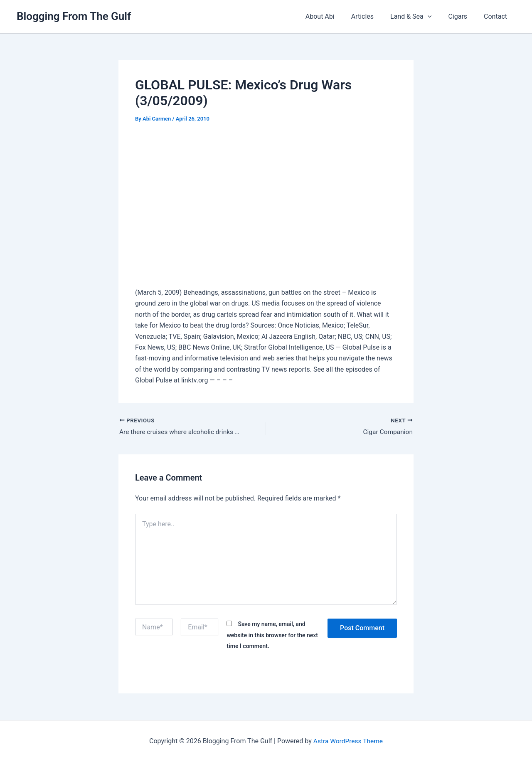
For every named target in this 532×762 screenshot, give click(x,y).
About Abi (335, 16)
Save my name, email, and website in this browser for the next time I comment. (272, 635)
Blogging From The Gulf (74, 16)
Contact (497, 16)
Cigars (463, 16)
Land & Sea (419, 17)
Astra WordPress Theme (348, 741)
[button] (436, 17)
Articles (374, 16)
